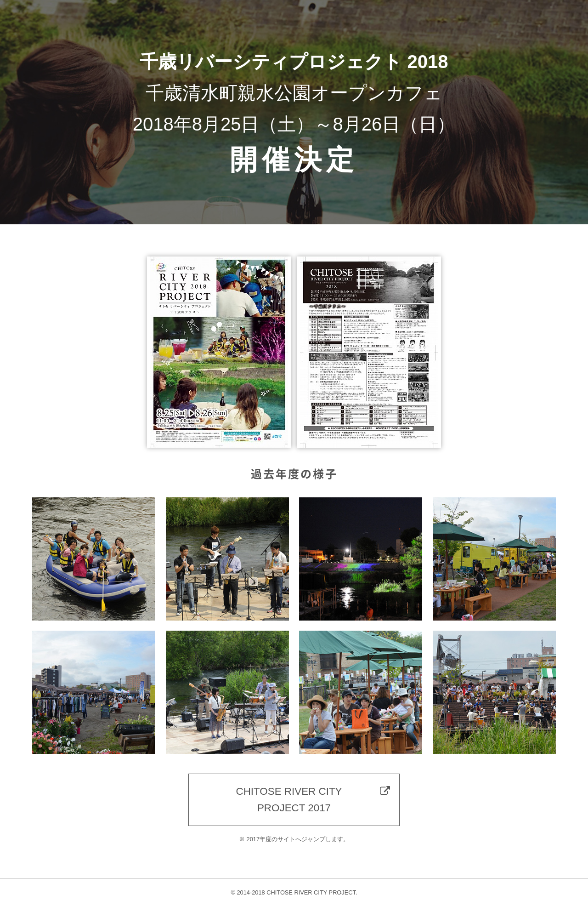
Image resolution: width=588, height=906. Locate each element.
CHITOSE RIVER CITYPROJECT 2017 (289, 800)
